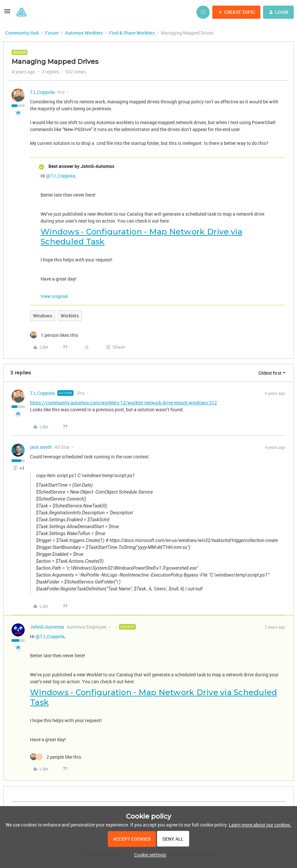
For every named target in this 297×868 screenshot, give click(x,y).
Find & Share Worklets (132, 33)
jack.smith (41, 447)
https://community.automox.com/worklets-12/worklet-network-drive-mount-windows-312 (123, 403)
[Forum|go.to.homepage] (21, 12)
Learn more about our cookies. (260, 825)
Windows (43, 316)
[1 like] (54, 335)
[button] (7, 13)
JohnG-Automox (47, 627)
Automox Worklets (84, 33)
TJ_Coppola (42, 92)
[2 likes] (56, 757)
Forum (52, 33)
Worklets (70, 316)
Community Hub (22, 33)
